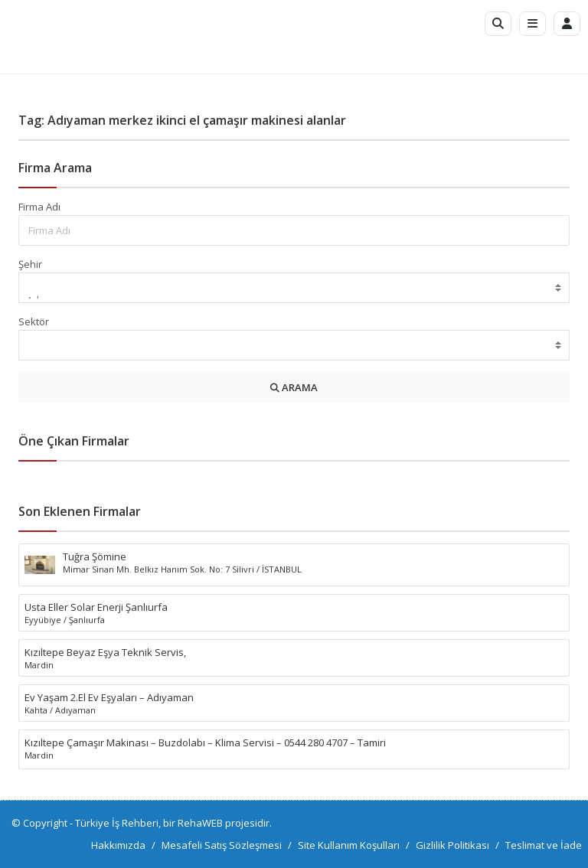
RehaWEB (200, 823)
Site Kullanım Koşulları (349, 845)
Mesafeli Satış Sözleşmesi (222, 845)
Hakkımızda (118, 845)
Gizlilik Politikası (452, 845)
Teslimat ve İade (544, 845)
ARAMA (294, 387)
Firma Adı (39, 207)
